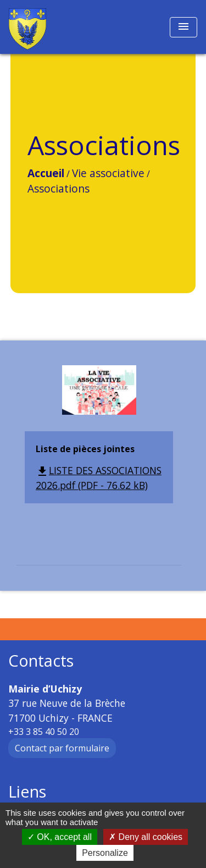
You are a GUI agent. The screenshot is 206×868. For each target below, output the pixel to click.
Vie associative (108, 173)
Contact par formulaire (62, 748)
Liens (27, 792)
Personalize (105, 853)
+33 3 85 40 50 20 (44, 732)
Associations (59, 188)
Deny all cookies (146, 837)
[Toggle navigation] (183, 27)
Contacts (41, 661)
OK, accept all (60, 837)
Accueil (46, 173)
